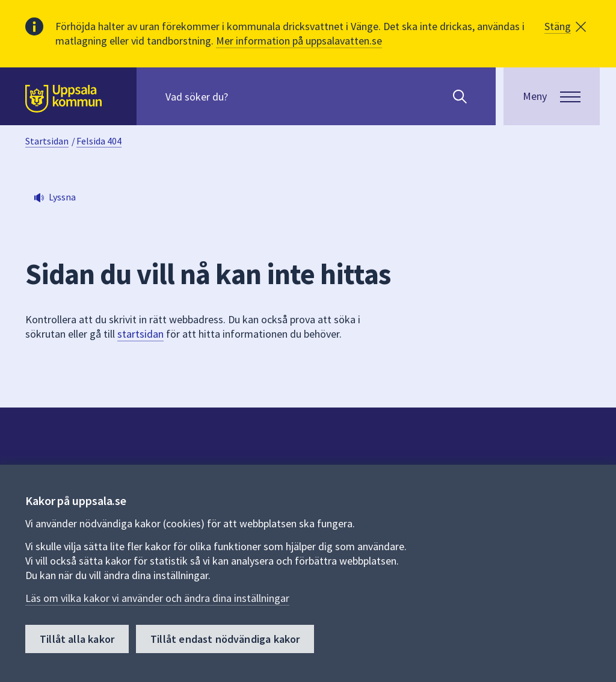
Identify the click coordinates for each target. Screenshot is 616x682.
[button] (565, 26)
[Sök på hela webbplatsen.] (243, 96)
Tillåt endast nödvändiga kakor (225, 639)
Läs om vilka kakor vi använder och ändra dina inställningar (157, 598)
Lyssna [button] (62, 197)
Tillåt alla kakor (77, 639)
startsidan (140, 334)
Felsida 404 (99, 141)
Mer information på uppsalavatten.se (299, 41)
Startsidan (47, 141)
